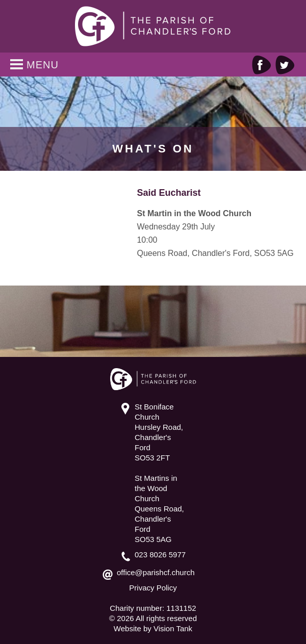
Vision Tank (173, 628)
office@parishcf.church (156, 572)
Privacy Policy (153, 588)
